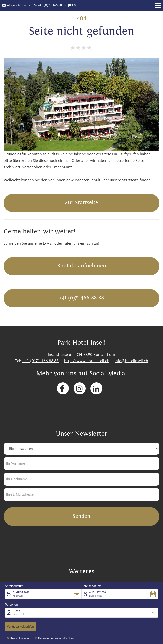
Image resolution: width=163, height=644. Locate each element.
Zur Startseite (81, 202)
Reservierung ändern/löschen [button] (54, 638)
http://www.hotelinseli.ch (87, 361)
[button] (43, 594)
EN (74, 6)
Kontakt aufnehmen (82, 266)
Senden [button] (81, 516)
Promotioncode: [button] (17, 638)
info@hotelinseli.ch (19, 6)
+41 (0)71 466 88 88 (52, 6)
